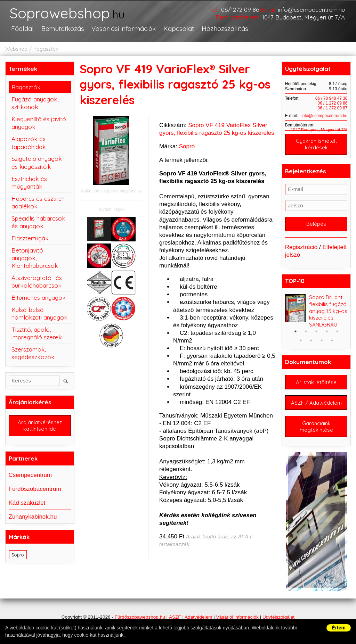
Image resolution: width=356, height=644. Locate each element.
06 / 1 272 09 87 (333, 108)
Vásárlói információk (237, 617)
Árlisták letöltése (316, 382)
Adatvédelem (198, 617)
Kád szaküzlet (27, 503)
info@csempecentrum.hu (311, 10)
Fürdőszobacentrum (35, 489)
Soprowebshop (67, 14)
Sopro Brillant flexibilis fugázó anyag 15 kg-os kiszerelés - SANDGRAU (328, 311)
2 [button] (306, 331)
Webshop (16, 49)
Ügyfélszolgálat (278, 617)
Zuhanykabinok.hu (33, 517)
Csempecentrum (30, 475)
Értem (339, 628)
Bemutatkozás (63, 28)
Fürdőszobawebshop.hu (140, 617)
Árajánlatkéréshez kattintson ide (40, 426)
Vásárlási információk (124, 28)
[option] (316, 311)
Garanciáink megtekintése (316, 427)
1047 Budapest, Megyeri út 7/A (304, 17)
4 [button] (327, 331)
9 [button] (332, 340)
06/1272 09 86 (240, 10)
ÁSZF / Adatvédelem (316, 403)
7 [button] (311, 340)
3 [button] (316, 331)
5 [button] (337, 331)
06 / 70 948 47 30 (331, 98)
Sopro (187, 146)
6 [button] (301, 340)
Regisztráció (301, 247)
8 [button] (322, 340)
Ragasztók (46, 49)
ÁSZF (175, 617)
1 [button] (296, 331)
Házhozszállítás (225, 28)
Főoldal (22, 28)
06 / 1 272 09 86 (333, 103)
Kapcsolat (179, 28)
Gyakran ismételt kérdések (316, 144)
